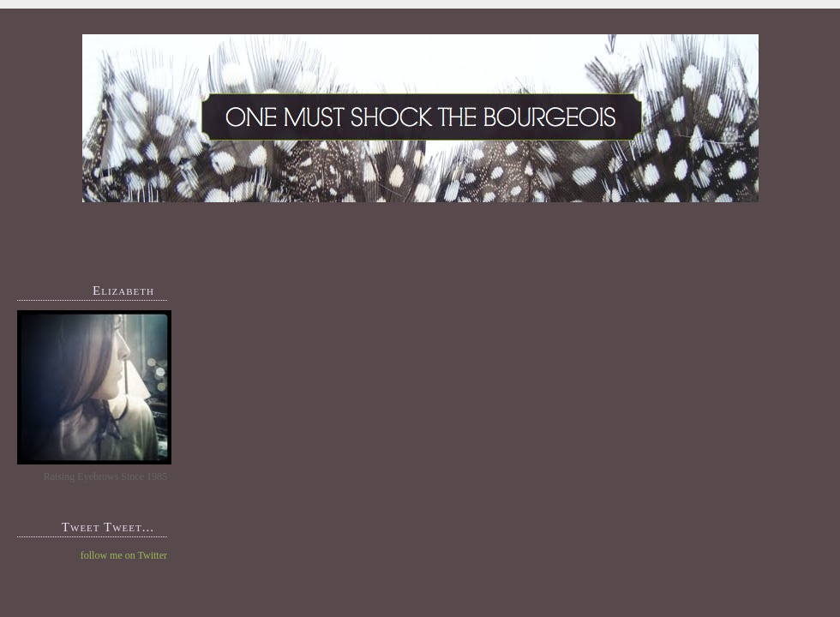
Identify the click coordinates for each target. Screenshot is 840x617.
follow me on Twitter (124, 555)
